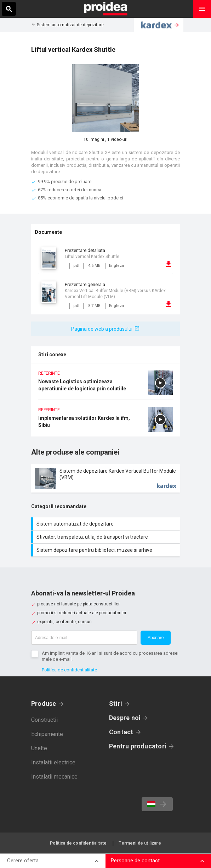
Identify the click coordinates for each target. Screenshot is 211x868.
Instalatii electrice (53, 762)
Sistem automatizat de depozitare (70, 25)
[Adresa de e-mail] (84, 638)
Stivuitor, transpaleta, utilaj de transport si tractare (106, 537)
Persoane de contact (135, 861)
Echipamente (47, 734)
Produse (44, 704)
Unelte (39, 748)
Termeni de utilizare (140, 843)
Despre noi (125, 718)
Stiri (116, 704)
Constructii (44, 720)
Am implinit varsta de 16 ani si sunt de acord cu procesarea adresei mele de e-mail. (110, 656)
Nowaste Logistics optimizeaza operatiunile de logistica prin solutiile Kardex (105, 385)
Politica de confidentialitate (69, 670)
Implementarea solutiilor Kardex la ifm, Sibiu (105, 422)
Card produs (105, 478)
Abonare (156, 638)
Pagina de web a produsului (102, 329)
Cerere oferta (23, 861)
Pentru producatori (138, 746)
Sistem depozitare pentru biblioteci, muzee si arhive (106, 550)
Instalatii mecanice (54, 777)
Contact (121, 732)
